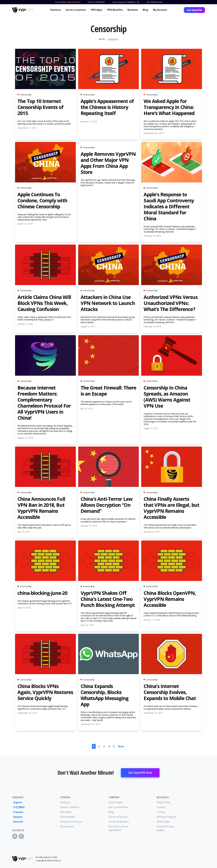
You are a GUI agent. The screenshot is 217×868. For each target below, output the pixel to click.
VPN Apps (96, 10)
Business (133, 10)
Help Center (164, 802)
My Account (160, 10)
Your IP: (91, 2)
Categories (113, 39)
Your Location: (119, 2)
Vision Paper (116, 802)
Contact (161, 807)
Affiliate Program (166, 817)
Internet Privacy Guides (166, 828)
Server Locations (76, 10)
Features (56, 10)
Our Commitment (118, 807)
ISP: (148, 2)
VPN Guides (163, 822)
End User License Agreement (118, 828)
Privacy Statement (119, 822)
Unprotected (73, 2)
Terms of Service (118, 817)
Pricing (161, 812)
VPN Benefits (115, 10)
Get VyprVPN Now (140, 773)
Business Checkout (71, 822)
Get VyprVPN (194, 10)
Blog (145, 10)
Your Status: (61, 2)
